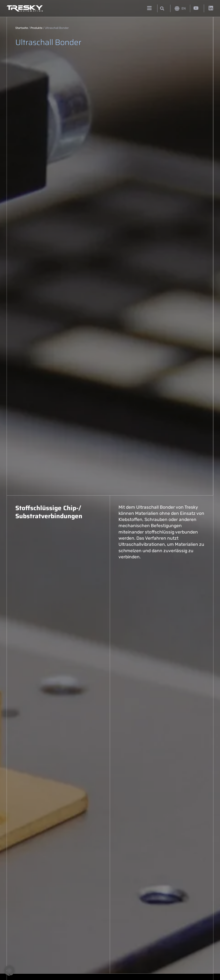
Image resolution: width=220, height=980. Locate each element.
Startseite (22, 28)
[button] (162, 8)
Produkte (36, 28)
